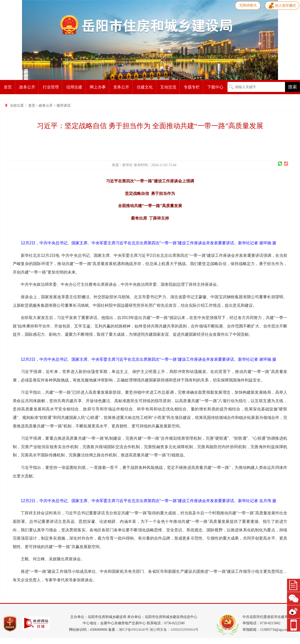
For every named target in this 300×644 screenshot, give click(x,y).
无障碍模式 (248, 5)
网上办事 (98, 87)
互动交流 (168, 87)
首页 (8, 87)
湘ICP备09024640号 (134, 630)
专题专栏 (192, 87)
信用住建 (74, 87)
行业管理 (51, 87)
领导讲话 (63, 106)
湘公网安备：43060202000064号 (174, 630)
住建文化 (145, 87)
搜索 (292, 87)
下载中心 (215, 87)
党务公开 (121, 87)
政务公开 (27, 87)
